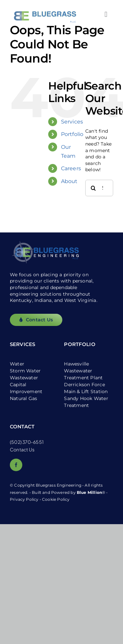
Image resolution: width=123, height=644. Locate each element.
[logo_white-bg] (44, 6)
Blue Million (89, 492)
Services (72, 122)
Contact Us (22, 449)
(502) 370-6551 (27, 442)
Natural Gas (23, 398)
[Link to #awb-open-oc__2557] (106, 14)
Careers (71, 168)
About (69, 181)
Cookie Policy (56, 499)
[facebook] (16, 465)
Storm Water (25, 371)
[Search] (93, 188)
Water (17, 364)
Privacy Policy (24, 499)
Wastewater (24, 378)
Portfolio (72, 134)
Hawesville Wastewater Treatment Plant (83, 371)
